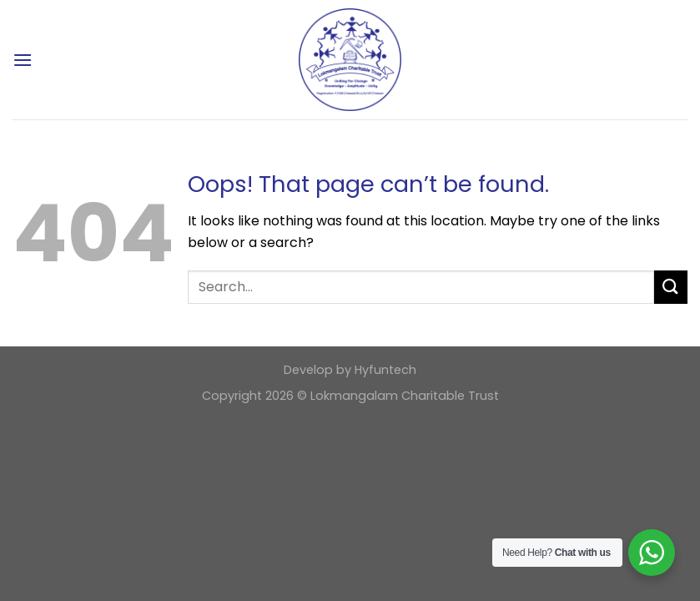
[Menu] (23, 60)
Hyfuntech (385, 370)
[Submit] (671, 287)
